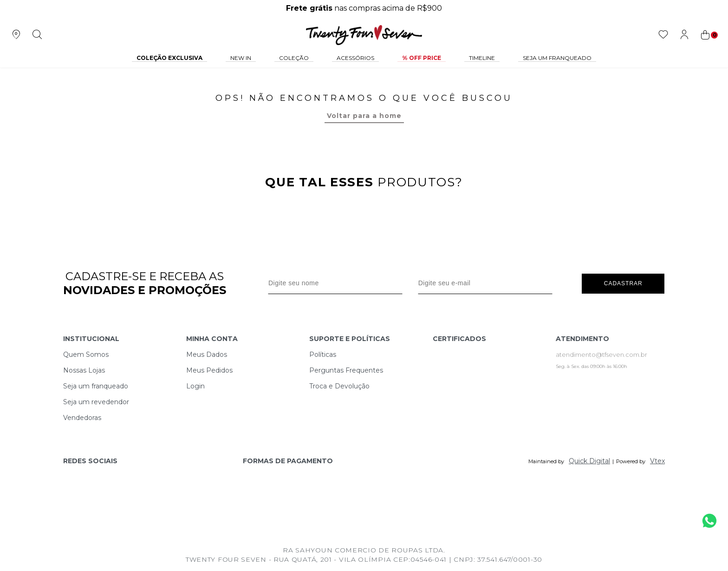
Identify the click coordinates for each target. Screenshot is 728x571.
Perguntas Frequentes (346, 370)
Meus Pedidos (209, 370)
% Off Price (422, 58)
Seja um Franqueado (557, 58)
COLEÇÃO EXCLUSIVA (169, 58)
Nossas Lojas (84, 370)
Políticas (323, 354)
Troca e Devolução (339, 386)
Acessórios (355, 58)
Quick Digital (589, 461)
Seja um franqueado (96, 386)
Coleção (294, 58)
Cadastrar (623, 283)
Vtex (657, 461)
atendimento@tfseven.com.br (601, 354)
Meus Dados (207, 354)
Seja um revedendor (96, 402)
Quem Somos (86, 354)
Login (195, 386)
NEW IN (241, 58)
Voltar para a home (364, 116)
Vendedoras (82, 418)
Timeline (482, 58)
